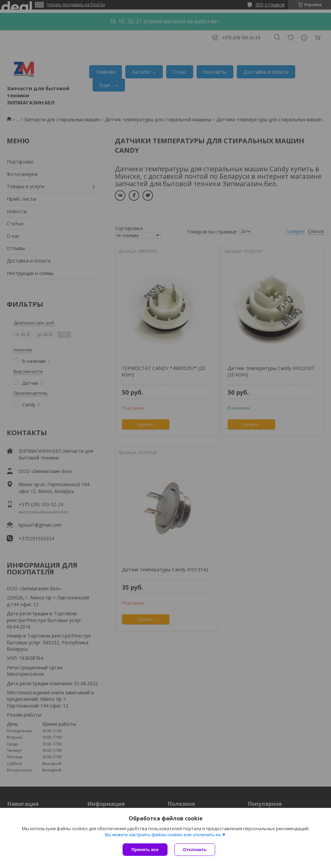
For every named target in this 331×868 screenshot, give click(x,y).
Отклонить (195, 850)
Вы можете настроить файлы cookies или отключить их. (163, 835)
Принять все (145, 850)
